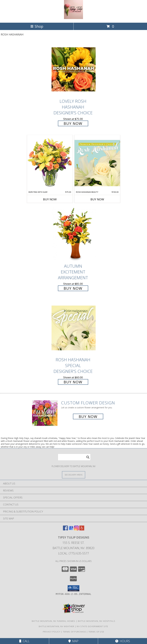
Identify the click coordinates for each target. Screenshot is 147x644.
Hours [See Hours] (123, 641)
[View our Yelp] (82, 529)
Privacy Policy (52, 632)
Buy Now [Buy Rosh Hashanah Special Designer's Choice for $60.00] (73, 382)
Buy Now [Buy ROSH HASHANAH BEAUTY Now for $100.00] (97, 199)
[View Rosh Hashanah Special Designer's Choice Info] (74, 328)
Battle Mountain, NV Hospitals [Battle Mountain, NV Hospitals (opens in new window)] (97, 621)
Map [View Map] (73, 641)
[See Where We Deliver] (74, 475)
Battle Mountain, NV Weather (56, 626)
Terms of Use (96, 632)
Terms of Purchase (74, 632)
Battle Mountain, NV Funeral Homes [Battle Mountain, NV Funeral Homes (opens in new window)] (54, 621)
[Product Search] (74, 457)
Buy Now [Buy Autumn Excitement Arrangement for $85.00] (73, 288)
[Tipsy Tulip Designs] (73, 18)
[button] (73, 588)
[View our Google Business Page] (71, 529)
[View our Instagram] (76, 529)
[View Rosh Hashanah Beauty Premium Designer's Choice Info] (97, 163)
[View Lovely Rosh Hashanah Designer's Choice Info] (74, 69)
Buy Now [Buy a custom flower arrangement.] (88, 416)
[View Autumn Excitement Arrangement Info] (74, 234)
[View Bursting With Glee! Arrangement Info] (50, 163)
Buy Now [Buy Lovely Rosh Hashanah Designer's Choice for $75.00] (73, 123)
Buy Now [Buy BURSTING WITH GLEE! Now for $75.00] (50, 199)
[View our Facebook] (65, 529)
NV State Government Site (92, 626)
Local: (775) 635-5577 (74, 553)
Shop (37, 26)
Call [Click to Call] (24, 641)
